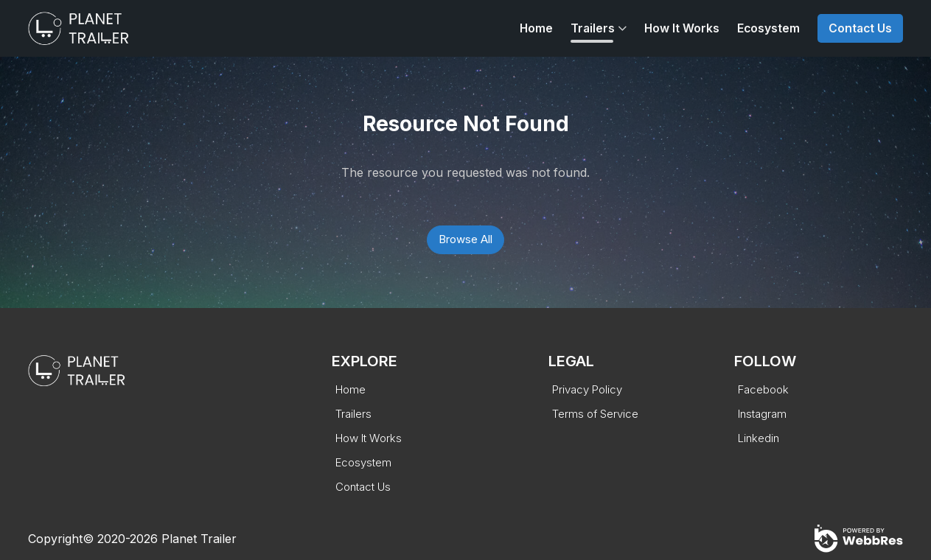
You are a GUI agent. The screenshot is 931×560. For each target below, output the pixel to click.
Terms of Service (595, 414)
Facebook (763, 389)
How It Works (682, 28)
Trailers (593, 28)
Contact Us (860, 28)
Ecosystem (768, 28)
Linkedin (759, 438)
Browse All (466, 239)
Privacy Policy (587, 389)
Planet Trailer (199, 539)
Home (536, 28)
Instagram (762, 414)
